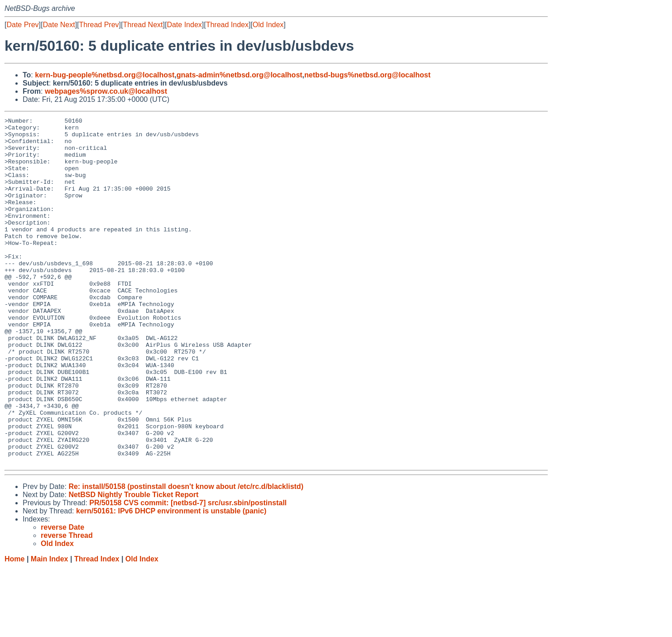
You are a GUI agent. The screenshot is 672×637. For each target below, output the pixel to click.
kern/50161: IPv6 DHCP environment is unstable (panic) (171, 580)
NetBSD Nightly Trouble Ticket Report (133, 564)
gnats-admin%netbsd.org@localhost (240, 75)
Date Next (59, 25)
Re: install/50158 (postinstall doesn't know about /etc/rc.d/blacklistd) (186, 556)
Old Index (268, 25)
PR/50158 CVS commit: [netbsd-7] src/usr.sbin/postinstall (188, 572)
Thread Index (227, 25)
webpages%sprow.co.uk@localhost (106, 91)
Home (14, 628)
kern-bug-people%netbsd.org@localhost (105, 75)
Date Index (184, 25)
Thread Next (143, 25)
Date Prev (22, 25)
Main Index (50, 628)
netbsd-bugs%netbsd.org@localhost (367, 75)
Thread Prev (99, 25)
